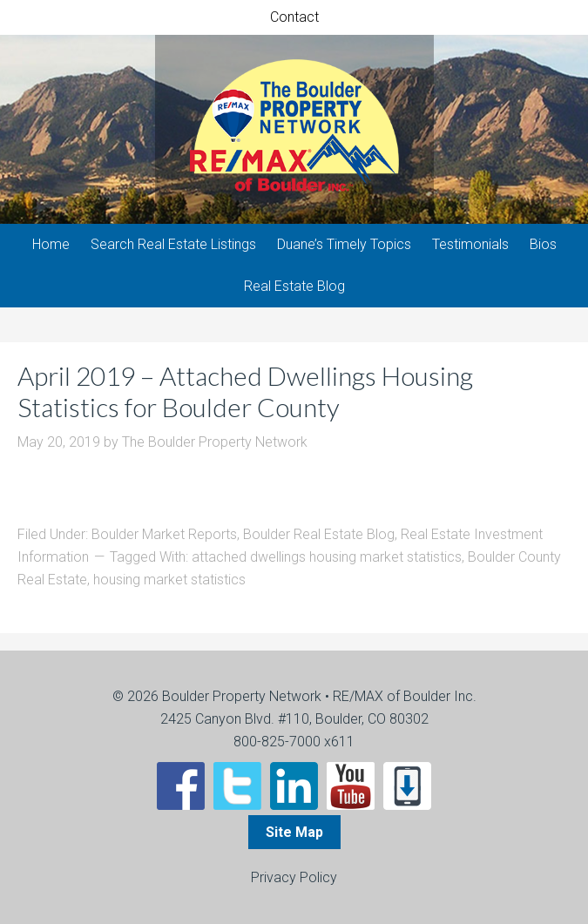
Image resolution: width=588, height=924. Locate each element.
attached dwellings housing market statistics (327, 557)
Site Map (294, 832)
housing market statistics (169, 580)
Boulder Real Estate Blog (319, 534)
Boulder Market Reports (164, 534)
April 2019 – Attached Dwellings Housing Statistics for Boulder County (245, 391)
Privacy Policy (294, 877)
